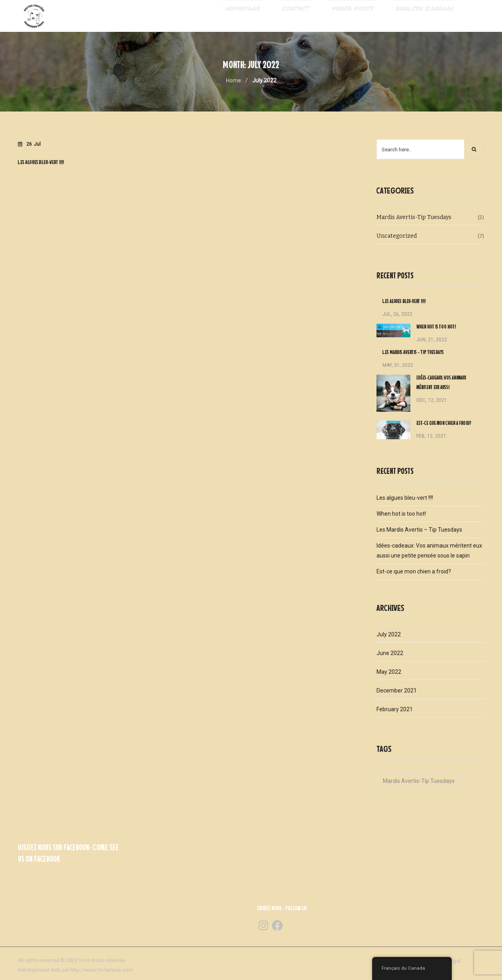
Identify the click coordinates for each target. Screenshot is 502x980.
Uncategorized (397, 237)
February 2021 (395, 710)
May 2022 (389, 673)
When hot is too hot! (436, 328)
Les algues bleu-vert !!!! (404, 303)
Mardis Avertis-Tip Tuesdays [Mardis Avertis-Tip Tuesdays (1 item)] (419, 782)
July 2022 (389, 636)
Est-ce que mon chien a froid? (444, 424)
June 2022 (390, 654)
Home (233, 82)
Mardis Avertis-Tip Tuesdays (414, 218)
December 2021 (397, 692)
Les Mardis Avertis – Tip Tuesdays (413, 354)
